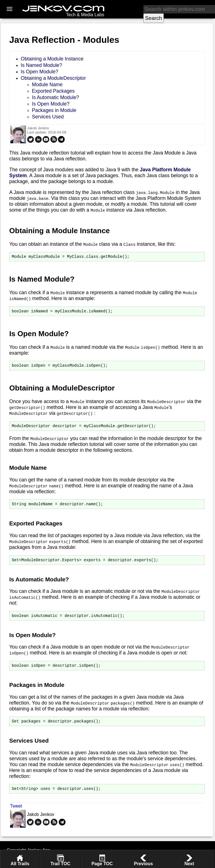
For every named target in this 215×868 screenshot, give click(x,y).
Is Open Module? (39, 72)
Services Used (48, 117)
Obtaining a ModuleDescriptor (53, 78)
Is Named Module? (41, 65)
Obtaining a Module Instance (52, 59)
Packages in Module (54, 110)
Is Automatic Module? (55, 97)
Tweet (16, 814)
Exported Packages (53, 91)
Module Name (47, 85)
